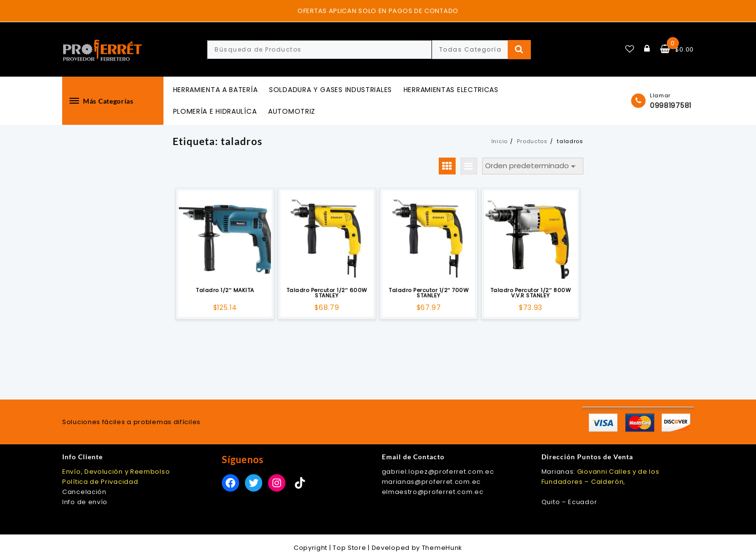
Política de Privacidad (100, 482)
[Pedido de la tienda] (533, 166)
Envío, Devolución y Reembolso (116, 472)
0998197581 (671, 106)
